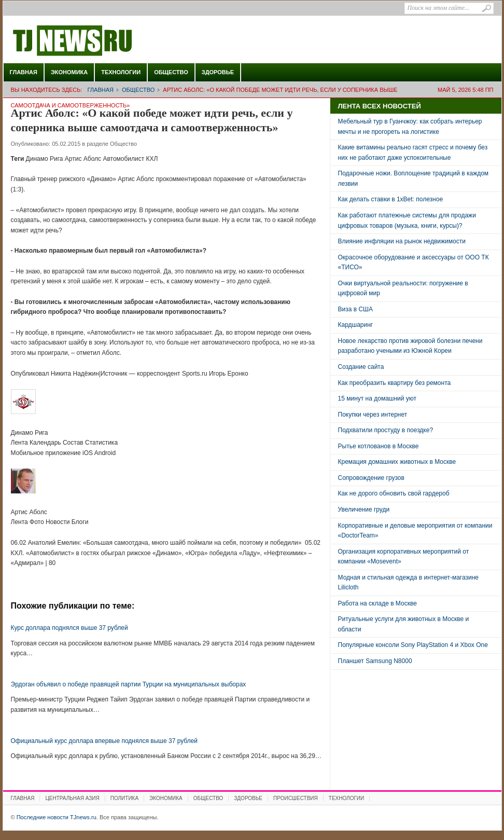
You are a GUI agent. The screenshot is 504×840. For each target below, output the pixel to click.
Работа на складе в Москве (377, 603)
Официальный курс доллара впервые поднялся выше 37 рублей (104, 741)
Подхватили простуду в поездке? (386, 430)
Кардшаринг (356, 325)
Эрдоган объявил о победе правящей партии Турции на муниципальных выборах (129, 684)
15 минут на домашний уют (377, 398)
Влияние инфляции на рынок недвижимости (402, 241)
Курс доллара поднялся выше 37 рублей (69, 628)
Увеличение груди (364, 509)
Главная (24, 72)
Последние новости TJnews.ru (102, 41)
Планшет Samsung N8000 (375, 661)
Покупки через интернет (373, 415)
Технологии (121, 72)
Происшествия (296, 798)
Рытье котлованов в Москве (379, 446)
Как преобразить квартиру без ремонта (395, 383)
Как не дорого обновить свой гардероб (394, 493)
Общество (171, 72)
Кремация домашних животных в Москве (397, 462)
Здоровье (218, 72)
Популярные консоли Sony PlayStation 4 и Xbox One (413, 645)
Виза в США (356, 309)
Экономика (69, 72)
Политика (124, 798)
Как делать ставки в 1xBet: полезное (391, 199)
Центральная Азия (72, 798)
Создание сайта (361, 367)
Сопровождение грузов (371, 478)
